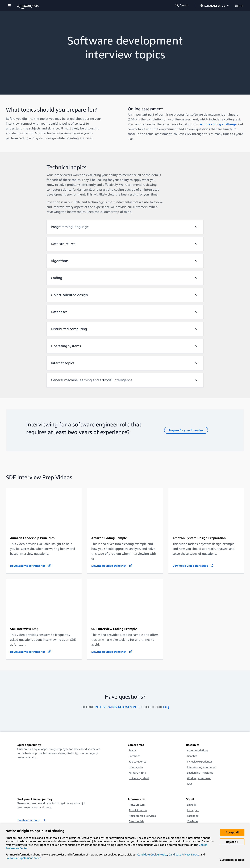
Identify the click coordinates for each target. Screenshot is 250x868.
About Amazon (138, 810)
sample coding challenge (218, 124)
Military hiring (137, 773)
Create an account (31, 820)
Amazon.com (137, 805)
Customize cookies (232, 860)
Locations (134, 756)
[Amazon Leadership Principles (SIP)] (44, 509)
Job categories (137, 761)
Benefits (192, 756)
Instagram (193, 810)
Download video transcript (30, 566)
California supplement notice (23, 858)
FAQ (166, 707)
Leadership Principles (200, 773)
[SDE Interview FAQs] (44, 600)
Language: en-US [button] (215, 6)
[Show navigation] (9, 6)
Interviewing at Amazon (202, 767)
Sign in (239, 6)
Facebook (193, 816)
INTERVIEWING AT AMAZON (115, 707)
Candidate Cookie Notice (152, 854)
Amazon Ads (136, 821)
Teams (133, 750)
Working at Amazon (199, 778)
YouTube (192, 821)
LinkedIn (192, 805)
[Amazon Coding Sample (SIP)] (125, 509)
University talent (139, 778)
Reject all (232, 842)
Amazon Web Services (142, 816)
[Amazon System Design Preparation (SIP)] (206, 509)
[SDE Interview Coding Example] (125, 600)
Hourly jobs (136, 767)
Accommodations (198, 750)
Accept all (232, 832)
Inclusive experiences (200, 761)
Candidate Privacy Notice (184, 854)
